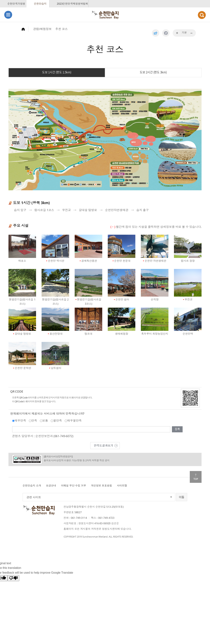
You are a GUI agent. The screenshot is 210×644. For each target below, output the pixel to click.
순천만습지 (40, 4)
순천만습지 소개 (32, 485)
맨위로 (196, 477)
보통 (45, 421)
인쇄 (166, 33)
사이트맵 (122, 485)
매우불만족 (74, 421)
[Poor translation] (13, 578)
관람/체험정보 (42, 29)
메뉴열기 (8, 15)
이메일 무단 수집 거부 (74, 485)
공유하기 (156, 33)
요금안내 (51, 485)
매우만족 (20, 421)
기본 (184, 33)
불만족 (58, 421)
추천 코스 (62, 29)
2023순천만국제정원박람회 (72, 4)
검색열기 (202, 15)
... (177, 33)
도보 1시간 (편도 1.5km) (57, 72)
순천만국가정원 (16, 4)
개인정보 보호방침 (101, 485)
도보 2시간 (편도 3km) (153, 72)
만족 (34, 421)
